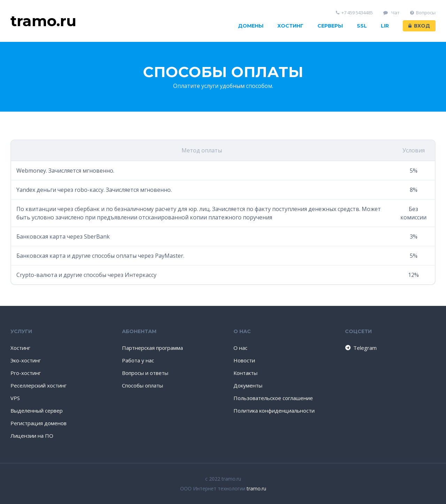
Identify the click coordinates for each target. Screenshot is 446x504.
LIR (385, 26)
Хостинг (290, 26)
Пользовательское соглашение (273, 398)
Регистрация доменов (39, 423)
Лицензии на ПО (32, 436)
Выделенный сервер (37, 411)
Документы (248, 385)
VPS (15, 398)
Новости (244, 360)
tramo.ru (256, 488)
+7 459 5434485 (355, 13)
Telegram (360, 348)
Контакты (245, 373)
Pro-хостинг (26, 373)
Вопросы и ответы (145, 373)
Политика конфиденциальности (274, 411)
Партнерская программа (152, 348)
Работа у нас (138, 360)
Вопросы (423, 13)
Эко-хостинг (26, 360)
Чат (391, 13)
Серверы (330, 26)
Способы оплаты (143, 385)
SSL (362, 26)
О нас (240, 348)
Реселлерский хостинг (39, 385)
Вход (419, 26)
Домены (251, 26)
